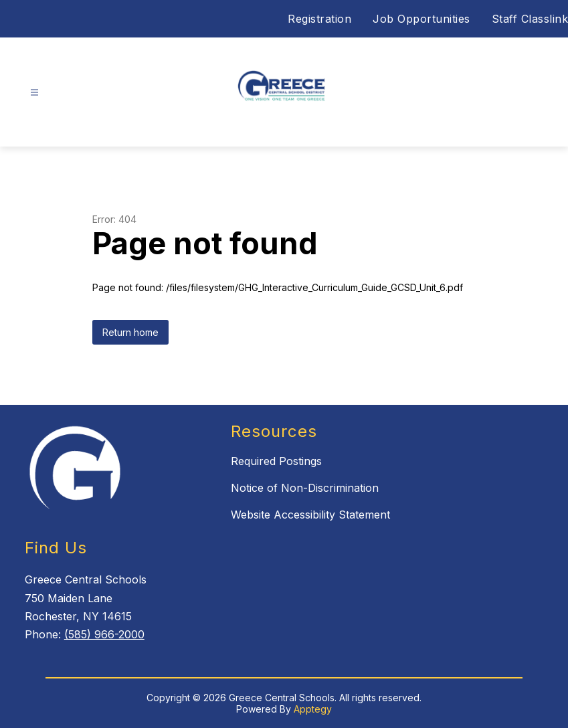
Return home (130, 332)
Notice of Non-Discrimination (305, 488)
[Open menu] (34, 93)
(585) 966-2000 (104, 634)
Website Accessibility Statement (310, 515)
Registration (319, 19)
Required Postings (276, 461)
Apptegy (313, 709)
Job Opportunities (421, 19)
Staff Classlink (530, 19)
